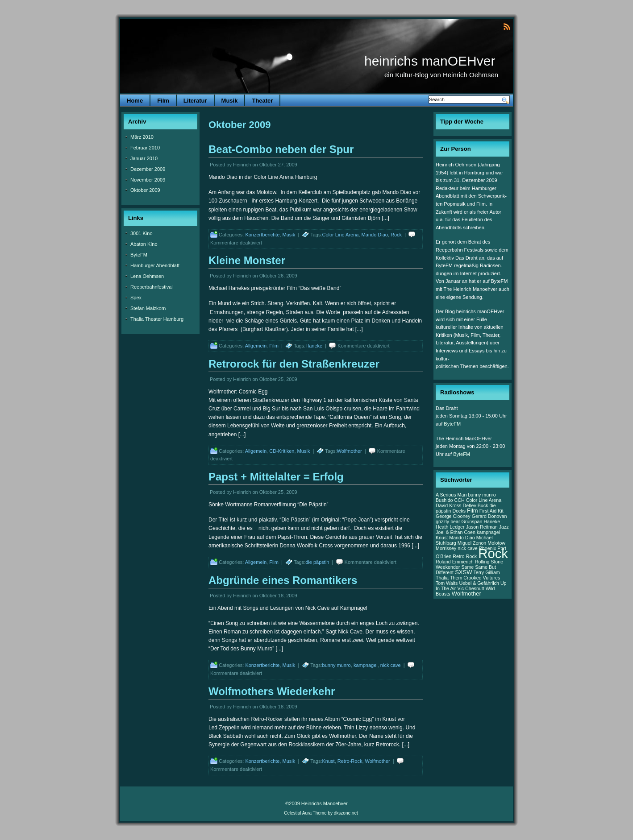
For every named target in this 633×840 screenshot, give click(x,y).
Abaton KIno (144, 244)
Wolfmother (350, 451)
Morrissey (446, 548)
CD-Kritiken (282, 451)
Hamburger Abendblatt (155, 265)
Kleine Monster (247, 260)
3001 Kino (142, 233)
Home (135, 101)
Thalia (442, 578)
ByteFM (139, 255)
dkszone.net (346, 813)
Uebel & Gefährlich (479, 583)
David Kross (448, 505)
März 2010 (142, 137)
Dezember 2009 (148, 169)
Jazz (504, 527)
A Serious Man (451, 495)
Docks (459, 511)
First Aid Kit (491, 511)
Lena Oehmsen (147, 276)
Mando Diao (375, 235)
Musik (230, 101)
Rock (396, 235)
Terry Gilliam (487, 572)
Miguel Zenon (472, 543)
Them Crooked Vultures (475, 578)
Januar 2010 (144, 158)
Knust (329, 761)
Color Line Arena (341, 235)
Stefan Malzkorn (148, 308)
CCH (460, 500)
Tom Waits (447, 583)
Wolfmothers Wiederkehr (272, 691)
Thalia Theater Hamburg (157, 319)
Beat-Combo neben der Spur (281, 149)
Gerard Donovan (489, 516)
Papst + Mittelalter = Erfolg (276, 477)
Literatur (195, 101)
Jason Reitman (482, 527)
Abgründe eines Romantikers (283, 580)
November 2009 (148, 180)
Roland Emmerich (455, 562)
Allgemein (256, 346)
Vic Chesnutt (471, 588)
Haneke (314, 346)
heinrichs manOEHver (430, 61)
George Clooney (453, 516)
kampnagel (366, 665)
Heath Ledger (450, 527)
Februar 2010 (145, 148)
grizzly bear (448, 521)
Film (163, 101)
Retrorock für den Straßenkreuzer (294, 364)
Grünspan (472, 521)
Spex (136, 298)
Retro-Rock (350, 761)
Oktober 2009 (145, 190)
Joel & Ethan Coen (456, 532)
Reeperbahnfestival (152, 287)
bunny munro (337, 665)
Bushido (444, 500)
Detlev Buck (476, 505)
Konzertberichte (262, 235)
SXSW (463, 572)
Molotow (496, 543)
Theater (262, 101)
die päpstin (317, 562)
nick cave (391, 665)
